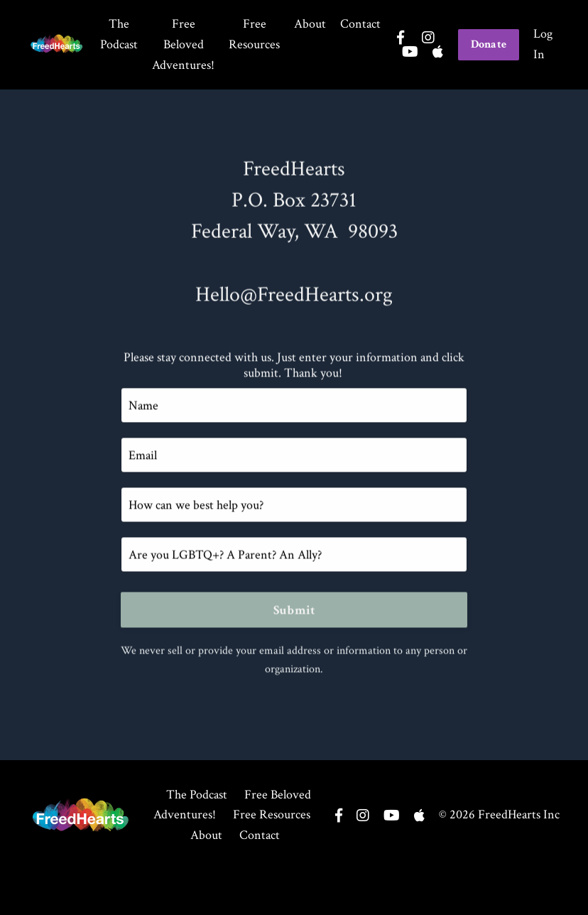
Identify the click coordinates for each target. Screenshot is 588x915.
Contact (360, 24)
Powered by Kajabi (523, 893)
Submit (294, 611)
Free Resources (254, 34)
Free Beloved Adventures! (183, 44)
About (310, 24)
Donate (489, 44)
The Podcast (119, 34)
